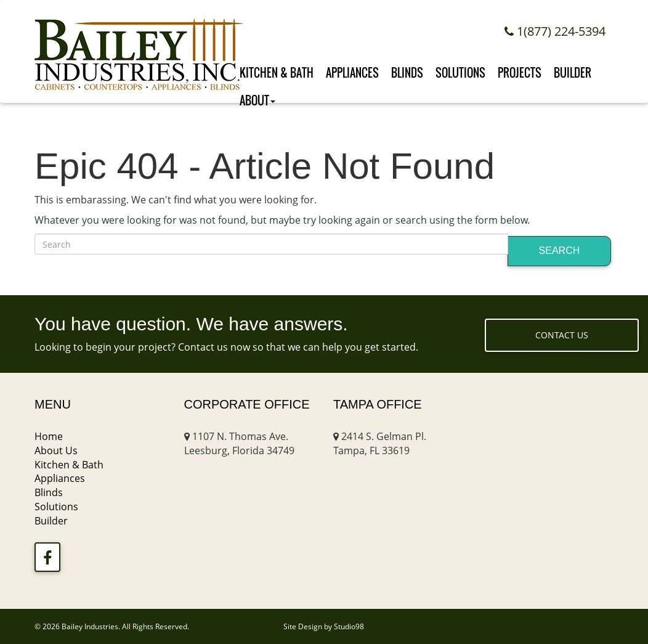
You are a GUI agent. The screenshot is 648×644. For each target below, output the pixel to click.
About (257, 98)
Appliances (352, 69)
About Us (56, 450)
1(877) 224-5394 (555, 31)
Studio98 (349, 626)
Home (49, 436)
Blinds (407, 69)
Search (560, 251)
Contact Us (562, 335)
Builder (573, 69)
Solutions (460, 69)
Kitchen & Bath (277, 69)
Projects (520, 69)
